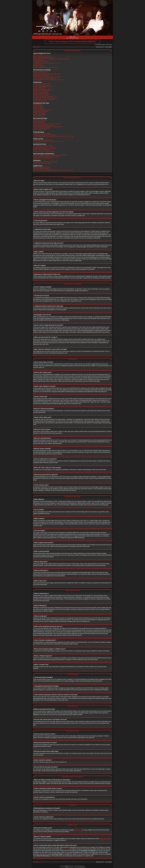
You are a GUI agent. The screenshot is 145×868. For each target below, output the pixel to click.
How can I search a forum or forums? (43, 146)
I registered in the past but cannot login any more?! (47, 63)
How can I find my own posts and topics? (44, 151)
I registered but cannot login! (41, 62)
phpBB (67, 866)
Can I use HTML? (38, 106)
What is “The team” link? (40, 130)
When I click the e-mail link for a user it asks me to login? (48, 80)
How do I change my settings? (41, 71)
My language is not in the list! (41, 76)
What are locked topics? (40, 114)
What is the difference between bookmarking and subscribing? (50, 155)
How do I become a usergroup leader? (43, 125)
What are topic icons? (39, 116)
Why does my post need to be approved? (44, 99)
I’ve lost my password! (39, 60)
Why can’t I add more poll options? (42, 89)
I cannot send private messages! (42, 134)
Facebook (72, 38)
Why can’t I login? (38, 55)
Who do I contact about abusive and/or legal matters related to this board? (53, 170)
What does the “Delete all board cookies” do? (45, 67)
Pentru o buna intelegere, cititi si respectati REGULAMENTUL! (72, 42)
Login (74, 37)
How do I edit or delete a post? (41, 85)
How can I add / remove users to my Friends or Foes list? (49, 142)
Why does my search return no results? (44, 147)
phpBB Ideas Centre (105, 838)
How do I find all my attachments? (42, 163)
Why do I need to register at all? (42, 56)
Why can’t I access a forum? (41, 92)
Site (67, 38)
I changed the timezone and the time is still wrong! (47, 74)
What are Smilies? (38, 107)
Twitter (77, 38)
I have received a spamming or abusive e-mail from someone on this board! (53, 136)
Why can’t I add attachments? (41, 94)
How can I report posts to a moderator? (44, 96)
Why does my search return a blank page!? (45, 148)
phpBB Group (78, 830)
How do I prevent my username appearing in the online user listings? (52, 59)
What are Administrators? (40, 120)
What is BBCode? (38, 105)
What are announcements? (40, 112)
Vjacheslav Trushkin (69, 867)
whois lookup (66, 849)
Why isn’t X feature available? (41, 169)
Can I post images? (38, 109)
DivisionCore (83, 867)
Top (34, 186)
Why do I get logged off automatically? (43, 57)
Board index (36, 47)
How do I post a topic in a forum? (42, 84)
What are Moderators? (39, 121)
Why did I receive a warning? (41, 95)
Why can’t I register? (39, 66)
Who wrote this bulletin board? (41, 167)
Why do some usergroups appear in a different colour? (48, 127)
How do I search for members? (41, 150)
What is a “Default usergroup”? (41, 128)
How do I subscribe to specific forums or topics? (46, 157)
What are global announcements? (42, 110)
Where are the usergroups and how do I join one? (47, 124)
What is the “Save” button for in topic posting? (45, 98)
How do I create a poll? (39, 88)
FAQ (71, 37)
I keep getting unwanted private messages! (45, 135)
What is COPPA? (38, 65)
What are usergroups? (39, 123)
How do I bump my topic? (40, 101)
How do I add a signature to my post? (43, 86)
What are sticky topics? (39, 113)
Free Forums (77, 867)
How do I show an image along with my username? (47, 77)
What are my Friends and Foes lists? (43, 140)
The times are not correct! (40, 73)
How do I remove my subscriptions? (43, 158)
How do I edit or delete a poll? (41, 91)
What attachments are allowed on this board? (45, 162)
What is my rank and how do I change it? (44, 78)
